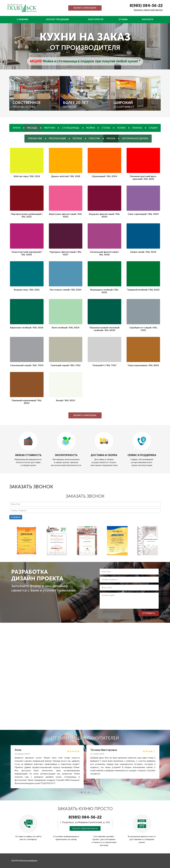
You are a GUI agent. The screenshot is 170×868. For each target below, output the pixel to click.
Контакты (148, 19)
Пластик (94, 138)
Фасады (32, 128)
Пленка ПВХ (35, 138)
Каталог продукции (58, 19)
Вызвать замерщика (85, 8)
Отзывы (123, 19)
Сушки (153, 128)
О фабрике (22, 19)
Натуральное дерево (135, 138)
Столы (106, 128)
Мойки (91, 128)
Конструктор (96, 19)
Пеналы (137, 128)
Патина (77, 138)
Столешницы (71, 128)
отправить (16, 517)
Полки (121, 128)
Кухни (17, 128)
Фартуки (50, 128)
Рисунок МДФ (57, 138)
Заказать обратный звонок (148, 10)
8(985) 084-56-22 (146, 6)
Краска (111, 138)
